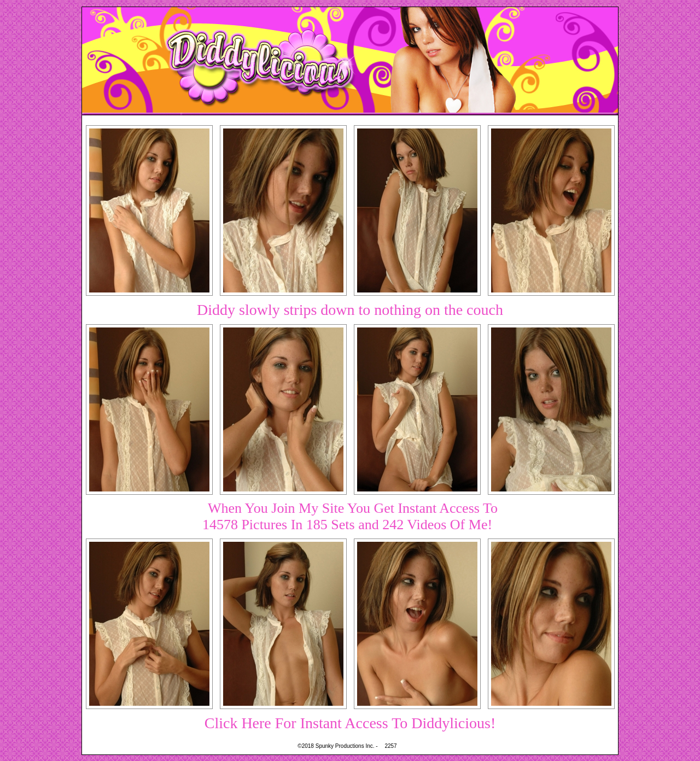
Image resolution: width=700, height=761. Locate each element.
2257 (390, 746)
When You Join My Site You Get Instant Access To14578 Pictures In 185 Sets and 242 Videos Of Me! (350, 516)
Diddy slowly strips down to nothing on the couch (350, 310)
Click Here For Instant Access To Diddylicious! (350, 723)
